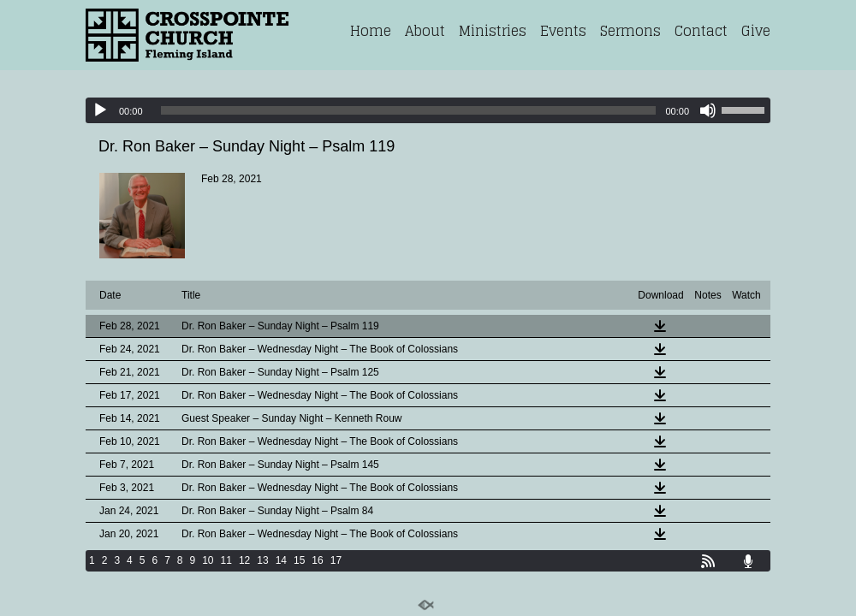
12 (244, 560)
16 (317, 560)
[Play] (100, 110)
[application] (428, 110)
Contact (701, 31)
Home (371, 31)
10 (208, 560)
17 (336, 560)
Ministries (493, 31)
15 (299, 560)
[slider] (409, 110)
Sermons (630, 31)
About (425, 31)
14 (281, 560)
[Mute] (708, 110)
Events (563, 31)
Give (756, 31)
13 (262, 560)
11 (226, 560)
